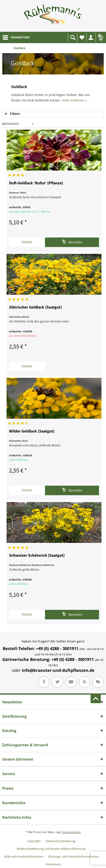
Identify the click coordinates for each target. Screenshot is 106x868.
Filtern (12, 114)
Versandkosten (71, 832)
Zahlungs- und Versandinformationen (73, 856)
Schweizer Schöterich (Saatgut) (37, 556)
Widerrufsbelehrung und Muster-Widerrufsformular (51, 849)
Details (27, 242)
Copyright (34, 841)
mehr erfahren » (74, 100)
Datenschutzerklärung (61, 841)
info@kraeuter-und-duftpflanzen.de (58, 670)
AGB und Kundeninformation (24, 856)
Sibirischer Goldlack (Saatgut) (35, 307)
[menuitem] (16, 37)
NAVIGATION (16, 37)
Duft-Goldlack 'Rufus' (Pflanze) (36, 183)
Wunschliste (83, 39)
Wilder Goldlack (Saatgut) (32, 431)
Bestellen (72, 242)
